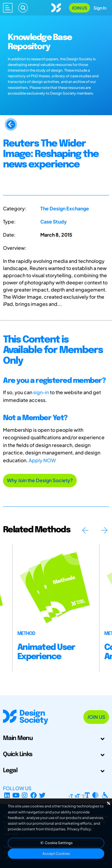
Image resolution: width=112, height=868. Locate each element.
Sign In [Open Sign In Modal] (100, 8)
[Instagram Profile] (25, 795)
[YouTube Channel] (16, 795)
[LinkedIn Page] (7, 795)
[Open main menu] (8, 8)
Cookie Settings (56, 843)
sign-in (41, 392)
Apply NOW (42, 460)
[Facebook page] (34, 795)
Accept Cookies (56, 854)
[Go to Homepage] (56, 7)
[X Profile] (43, 795)
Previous (85, 530)
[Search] (23, 8)
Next (104, 530)
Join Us (79, 8)
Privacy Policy (79, 829)
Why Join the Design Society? (40, 480)
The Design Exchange (65, 208)
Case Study (53, 222)
